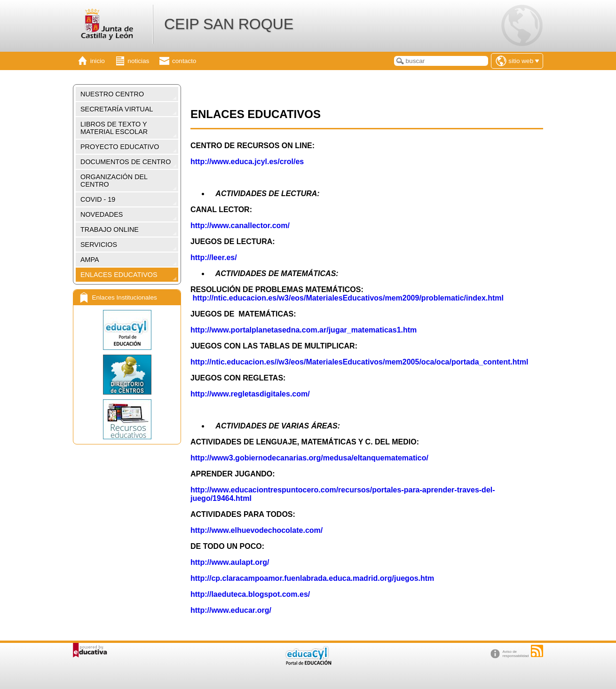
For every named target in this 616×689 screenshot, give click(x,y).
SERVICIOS (99, 245)
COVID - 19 (98, 199)
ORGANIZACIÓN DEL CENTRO (114, 181)
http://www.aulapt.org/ (230, 562)
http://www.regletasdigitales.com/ (250, 394)
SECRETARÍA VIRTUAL (117, 109)
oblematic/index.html (466, 298)
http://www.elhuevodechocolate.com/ (257, 530)
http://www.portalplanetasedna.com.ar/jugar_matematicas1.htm (304, 330)
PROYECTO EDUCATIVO (120, 147)
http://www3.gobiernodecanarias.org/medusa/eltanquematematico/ (309, 458)
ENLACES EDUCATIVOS (119, 275)
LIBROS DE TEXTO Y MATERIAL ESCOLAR (114, 128)
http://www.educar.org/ (232, 610)
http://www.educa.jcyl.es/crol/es (247, 162)
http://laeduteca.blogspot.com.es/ (250, 594)
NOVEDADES (102, 214)
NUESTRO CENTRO (112, 94)
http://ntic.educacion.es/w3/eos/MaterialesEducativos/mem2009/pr (310, 298)
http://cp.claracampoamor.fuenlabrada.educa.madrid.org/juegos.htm (312, 578)
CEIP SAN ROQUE (229, 24)
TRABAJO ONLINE (110, 230)
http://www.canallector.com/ (240, 226)
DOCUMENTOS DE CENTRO (126, 162)
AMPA (90, 260)
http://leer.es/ (214, 257)
